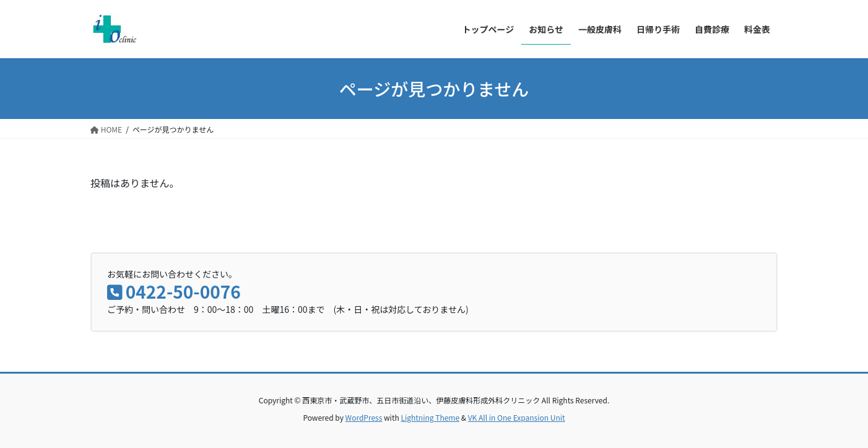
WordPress (364, 417)
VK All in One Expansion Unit (517, 417)
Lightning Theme (430, 417)
